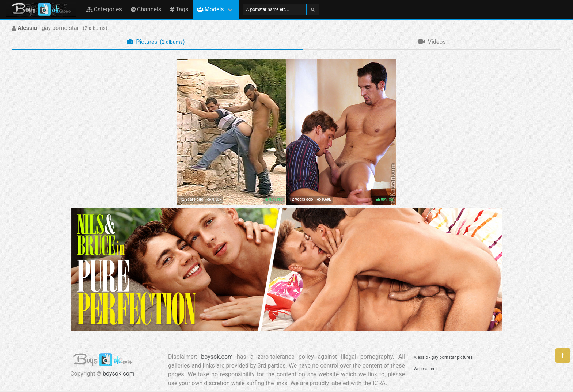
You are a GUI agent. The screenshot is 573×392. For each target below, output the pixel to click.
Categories (104, 9)
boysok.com (119, 374)
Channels (146, 9)
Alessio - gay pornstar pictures (443, 357)
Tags (179, 9)
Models (210, 9)
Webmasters (425, 369)
